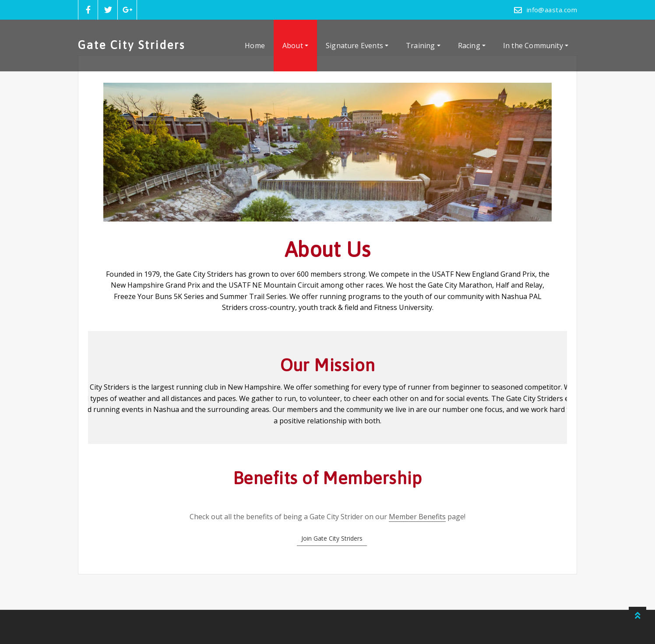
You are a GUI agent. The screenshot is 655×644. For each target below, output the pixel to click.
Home (255, 46)
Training (423, 46)
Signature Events (357, 46)
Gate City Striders (132, 45)
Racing (472, 46)
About (295, 46)
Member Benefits (417, 517)
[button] (332, 538)
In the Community (536, 46)
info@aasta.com (552, 10)
